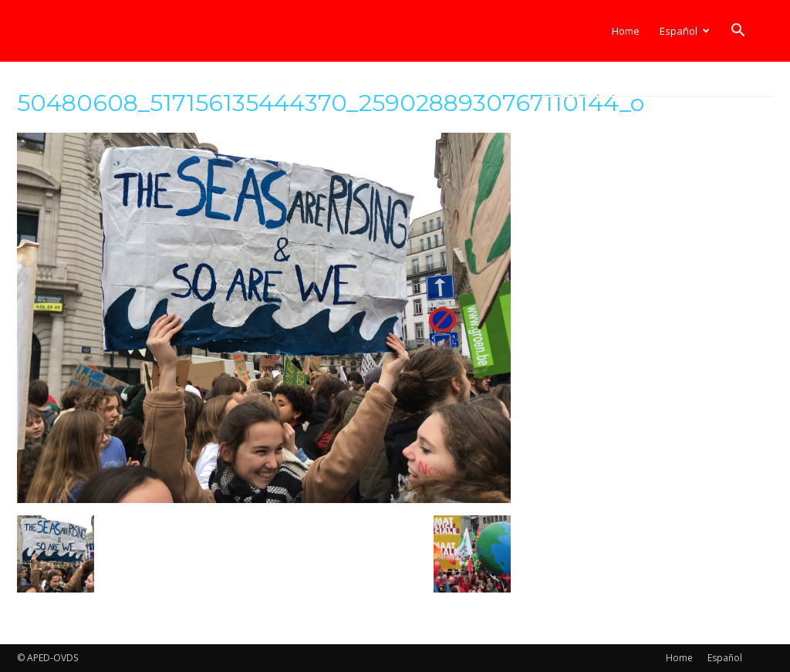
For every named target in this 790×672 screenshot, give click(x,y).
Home (626, 31)
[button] (738, 32)
